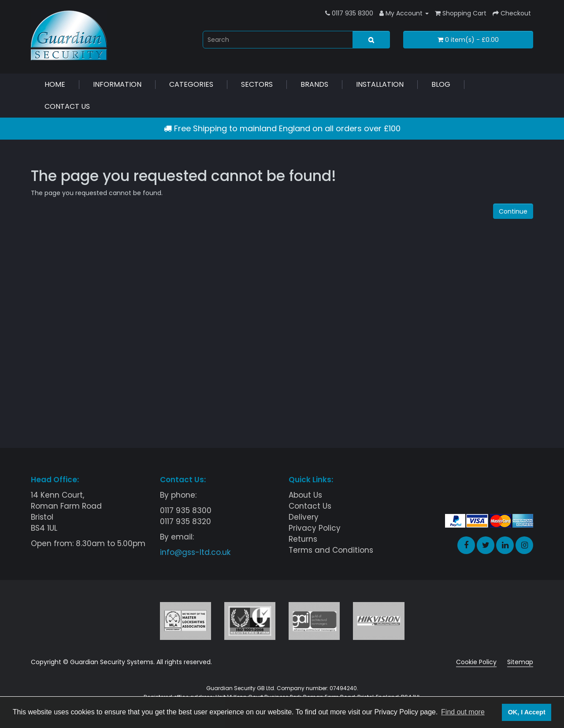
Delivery (304, 517)
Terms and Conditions (331, 550)
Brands (314, 84)
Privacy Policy (315, 528)
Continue (513, 211)
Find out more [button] (463, 712)
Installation (380, 84)
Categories (191, 84)
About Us (305, 495)
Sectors (257, 84)
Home (55, 84)
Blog (441, 84)
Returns (303, 539)
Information (117, 84)
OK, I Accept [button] (527, 712)
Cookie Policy (476, 662)
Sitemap (520, 662)
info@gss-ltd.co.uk (195, 552)
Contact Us (67, 106)
